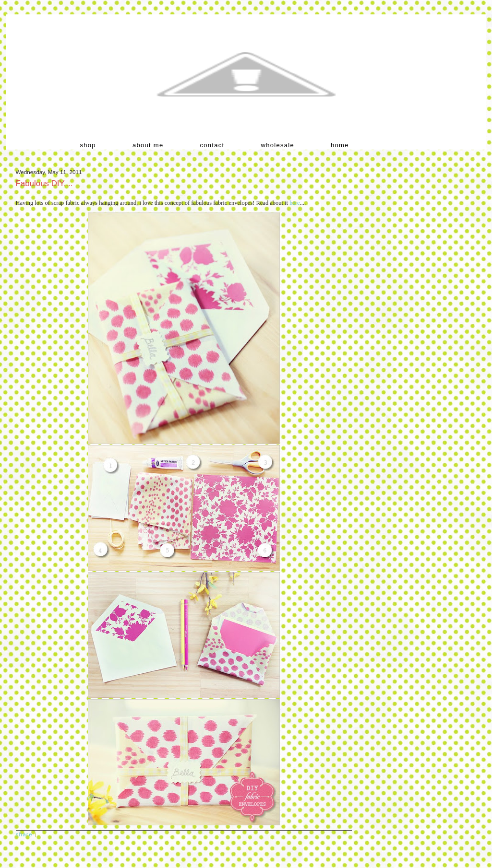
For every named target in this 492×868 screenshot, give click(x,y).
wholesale (278, 145)
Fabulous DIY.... (44, 183)
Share (24, 834)
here (294, 203)
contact (212, 145)
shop (88, 145)
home (340, 145)
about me (148, 145)
